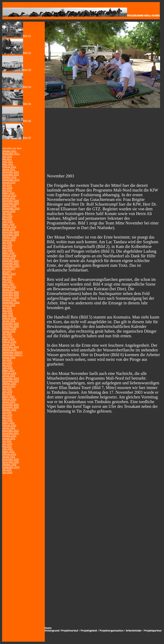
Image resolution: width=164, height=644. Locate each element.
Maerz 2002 (8, 423)
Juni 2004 (7, 363)
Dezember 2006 (10, 292)
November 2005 (10, 326)
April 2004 (7, 368)
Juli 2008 (7, 242)
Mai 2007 (7, 279)
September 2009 (11, 208)
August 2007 (9, 269)
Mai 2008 (7, 248)
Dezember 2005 (10, 323)
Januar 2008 (9, 258)
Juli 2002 (7, 412)
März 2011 (8, 164)
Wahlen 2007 (9, 274)
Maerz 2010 (8, 193)
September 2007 (11, 266)
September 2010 (11, 180)
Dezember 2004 (10, 347)
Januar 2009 (9, 229)
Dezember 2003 (10, 378)
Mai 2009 (7, 219)
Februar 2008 (9, 256)
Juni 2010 (7, 188)
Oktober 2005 (9, 329)
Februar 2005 (9, 342)
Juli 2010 (7, 185)
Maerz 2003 (8, 397)
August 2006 (9, 305)
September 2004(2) (12, 352)
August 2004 (9, 357)
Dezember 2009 (10, 201)
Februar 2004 (9, 373)
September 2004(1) (12, 355)
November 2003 (10, 381)
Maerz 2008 (8, 253)
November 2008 (10, 235)
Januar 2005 (9, 344)
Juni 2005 (7, 336)
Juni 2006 (7, 310)
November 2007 (10, 263)
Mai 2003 (7, 394)
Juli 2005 (7, 334)
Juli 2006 (7, 308)
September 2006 (11, 303)
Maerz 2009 (8, 224)
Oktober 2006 (9, 300)
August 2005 (9, 331)
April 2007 (7, 282)
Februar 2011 (9, 167)
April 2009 (7, 222)
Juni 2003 (7, 391)
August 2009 (9, 211)
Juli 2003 (7, 389)
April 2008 (7, 250)
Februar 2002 (9, 425)
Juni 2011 (7, 156)
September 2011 (11, 154)
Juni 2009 (7, 216)
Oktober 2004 (9, 350)
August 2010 (9, 182)
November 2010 (10, 175)
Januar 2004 (9, 376)
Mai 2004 (7, 365)
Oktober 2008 (9, 237)
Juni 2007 (7, 276)
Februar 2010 (9, 195)
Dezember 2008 (10, 232)
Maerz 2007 (8, 284)
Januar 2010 (9, 198)
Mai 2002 (7, 417)
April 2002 (7, 420)
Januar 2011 (9, 169)
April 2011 (7, 161)
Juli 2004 (7, 360)
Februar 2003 (9, 399)
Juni (4, 415)
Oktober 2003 (9, 384)
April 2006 (7, 313)
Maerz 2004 (8, 370)
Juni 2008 (7, 245)
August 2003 (9, 386)
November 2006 (10, 295)
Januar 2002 (9, 428)
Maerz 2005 (8, 339)
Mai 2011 (7, 159)
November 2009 (10, 203)
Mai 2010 (7, 190)
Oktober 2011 (9, 151)
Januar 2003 (9, 402)
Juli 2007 (7, 271)
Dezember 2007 (10, 261)
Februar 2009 (9, 227)
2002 (10, 415)
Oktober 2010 (9, 177)
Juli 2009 (7, 214)
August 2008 (9, 240)
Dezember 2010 (10, 172)
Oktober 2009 (9, 206)
